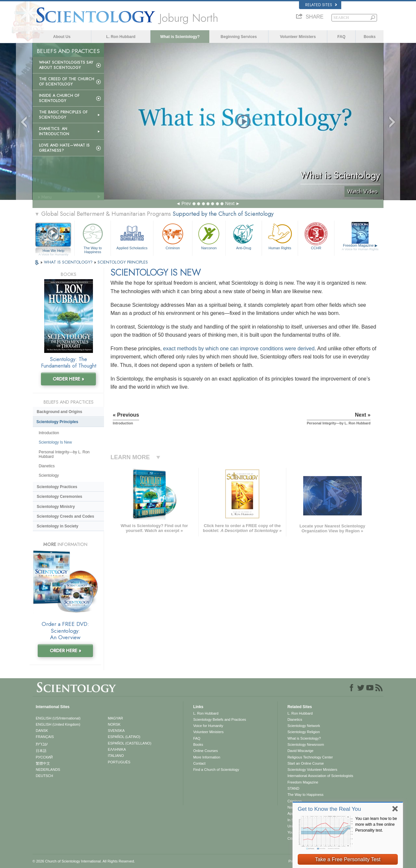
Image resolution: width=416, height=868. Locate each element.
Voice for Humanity (208, 726)
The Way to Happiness (93, 237)
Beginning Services (239, 37)
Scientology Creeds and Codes (65, 516)
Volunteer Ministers (298, 37)
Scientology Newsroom (306, 745)
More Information (207, 757)
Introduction (49, 433)
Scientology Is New (55, 442)
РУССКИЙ (44, 757)
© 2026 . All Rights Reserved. (84, 861)
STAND (293, 788)
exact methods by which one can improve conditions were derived (239, 349)
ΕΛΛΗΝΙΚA (117, 749)
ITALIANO (116, 756)
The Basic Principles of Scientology (63, 115)
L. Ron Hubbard (121, 37)
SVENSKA (116, 731)
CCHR (316, 236)
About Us (62, 37)
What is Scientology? (180, 37)
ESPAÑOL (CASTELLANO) (130, 743)
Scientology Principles (57, 422)
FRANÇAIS (45, 737)
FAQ (341, 37)
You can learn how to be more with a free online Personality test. (376, 824)
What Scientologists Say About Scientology (66, 65)
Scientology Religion (304, 732)
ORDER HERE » (68, 379)
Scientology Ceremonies (59, 497)
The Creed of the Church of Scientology (67, 82)
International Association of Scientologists (320, 776)
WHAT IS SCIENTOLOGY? (69, 262)
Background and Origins (59, 412)
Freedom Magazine (360, 247)
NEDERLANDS (48, 770)
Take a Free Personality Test (348, 859)
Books (370, 37)
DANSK (42, 731)
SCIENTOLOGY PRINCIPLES (123, 262)
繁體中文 (43, 763)
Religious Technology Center (310, 757)
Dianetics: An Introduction (54, 131)
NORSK (114, 724)
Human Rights (280, 236)
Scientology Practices (57, 487)
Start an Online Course (305, 763)
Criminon (173, 236)
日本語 (41, 751)
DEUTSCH (44, 776)
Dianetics (47, 466)
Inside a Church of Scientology (59, 98)
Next (230, 203)
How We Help (53, 251)
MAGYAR (116, 718)
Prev (186, 203)
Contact (199, 763)
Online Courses (205, 751)
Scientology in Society (58, 526)
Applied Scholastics (132, 236)
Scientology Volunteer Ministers (312, 770)
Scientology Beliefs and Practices (220, 719)
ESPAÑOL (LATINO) (124, 737)
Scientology (49, 475)
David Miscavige (300, 751)
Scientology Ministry (56, 507)
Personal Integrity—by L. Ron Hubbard (64, 454)
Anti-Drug (243, 236)
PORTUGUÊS (119, 762)
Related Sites (321, 5)
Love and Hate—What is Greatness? (64, 148)
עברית (42, 744)
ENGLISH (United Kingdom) (58, 724)
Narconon (209, 236)
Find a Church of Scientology (216, 770)
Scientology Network (304, 726)
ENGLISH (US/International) (58, 718)
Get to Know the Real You (329, 809)
